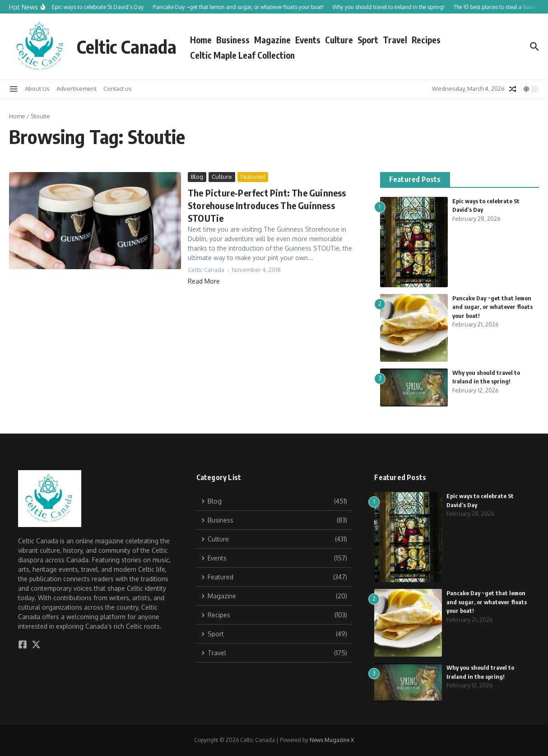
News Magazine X (332, 740)
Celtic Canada (127, 47)
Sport (368, 40)
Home (201, 40)
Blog (197, 177)
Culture (339, 40)
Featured (253, 177)
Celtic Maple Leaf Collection (242, 55)
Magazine (272, 40)
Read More (204, 281)
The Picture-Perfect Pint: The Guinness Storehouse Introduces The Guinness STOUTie (267, 205)
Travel (395, 40)
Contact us (118, 89)
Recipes (426, 40)
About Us (37, 89)
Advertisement (77, 89)
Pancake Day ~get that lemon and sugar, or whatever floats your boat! (492, 307)
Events (308, 40)
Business (233, 40)
